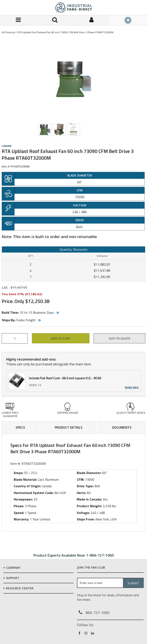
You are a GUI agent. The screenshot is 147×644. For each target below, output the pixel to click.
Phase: (19, 506)
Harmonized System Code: (34, 493)
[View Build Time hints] (58, 313)
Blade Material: (25, 479)
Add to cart (61, 338)
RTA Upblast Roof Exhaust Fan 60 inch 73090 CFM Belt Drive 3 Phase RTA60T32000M (65, 32)
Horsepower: (23, 499)
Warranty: (21, 519)
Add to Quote (120, 338)
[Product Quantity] (15, 338)
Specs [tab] (20, 427)
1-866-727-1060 (100, 555)
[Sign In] (91, 20)
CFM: (80, 479)
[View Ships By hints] (39, 320)
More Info (132, 387)
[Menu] (18, 20)
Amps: (18, 473)
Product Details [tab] (69, 427)
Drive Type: (85, 486)
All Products (8, 32)
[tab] (73, 483)
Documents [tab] (122, 427)
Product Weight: (89, 506)
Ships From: (86, 519)
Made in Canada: (89, 499)
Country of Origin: (27, 486)
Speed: (19, 513)
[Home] (74, 8)
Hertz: (81, 493)
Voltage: (83, 513)
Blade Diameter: (89, 473)
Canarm (7, 146)
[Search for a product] (55, 20)
